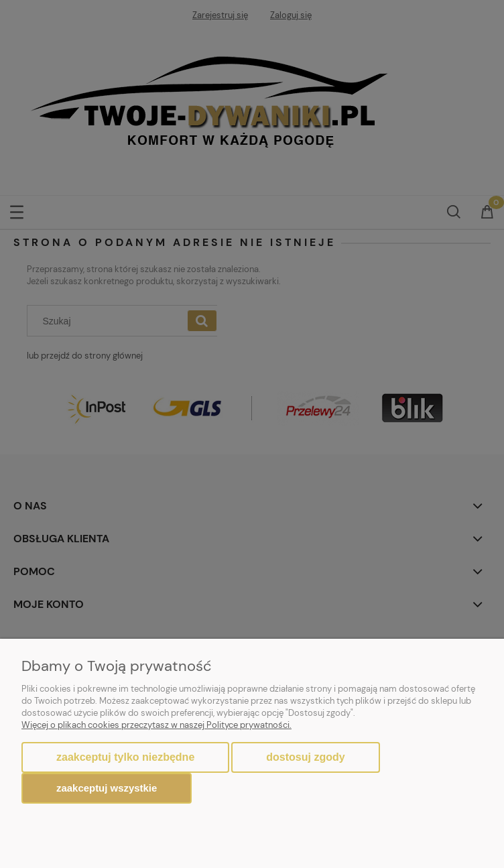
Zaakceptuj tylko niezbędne (125, 757)
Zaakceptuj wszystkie (107, 788)
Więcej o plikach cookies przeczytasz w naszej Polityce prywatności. (156, 725)
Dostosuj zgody (305, 757)
